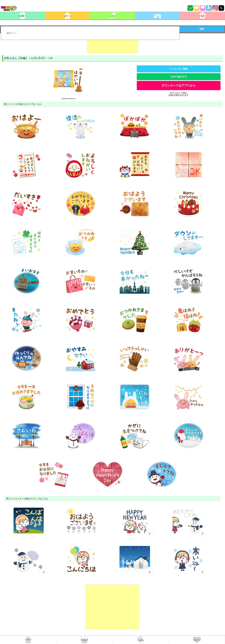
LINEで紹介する (179, 77)
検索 (202, 29)
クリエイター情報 (179, 69)
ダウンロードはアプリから (179, 86)
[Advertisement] (112, 45)
